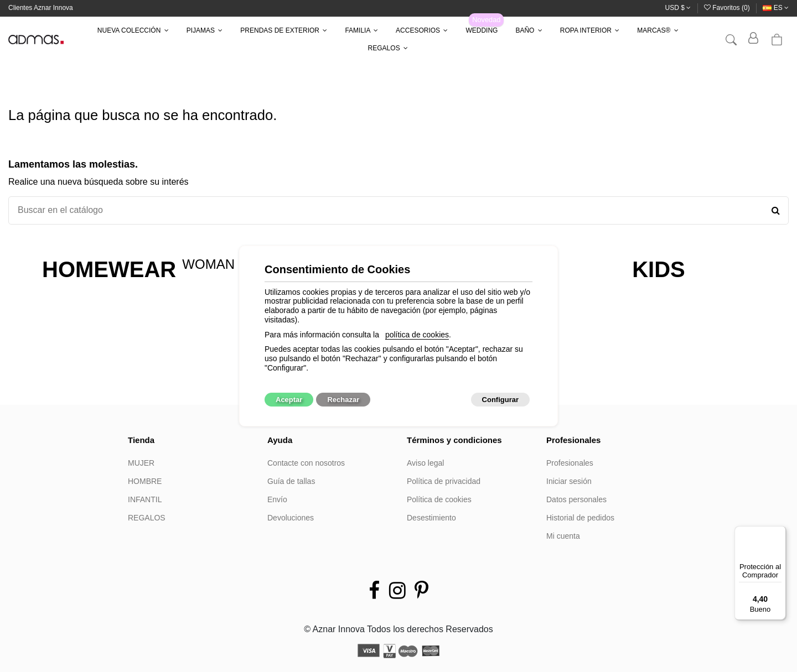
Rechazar (343, 400)
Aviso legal (425, 463)
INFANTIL (145, 499)
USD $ (678, 8)
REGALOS (147, 518)
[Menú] (779, 533)
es (776, 8)
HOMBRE (145, 481)
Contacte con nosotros (306, 463)
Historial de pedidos (580, 518)
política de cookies (417, 335)
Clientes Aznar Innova (41, 8)
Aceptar (289, 400)
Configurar (500, 400)
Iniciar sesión (569, 481)
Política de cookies (439, 499)
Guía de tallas (291, 481)
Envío (277, 499)
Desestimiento (431, 518)
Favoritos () (728, 8)
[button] (133, 30)
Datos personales (576, 499)
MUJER (141, 463)
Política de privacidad (444, 481)
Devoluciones (291, 518)
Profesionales (570, 463)
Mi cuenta (563, 536)
